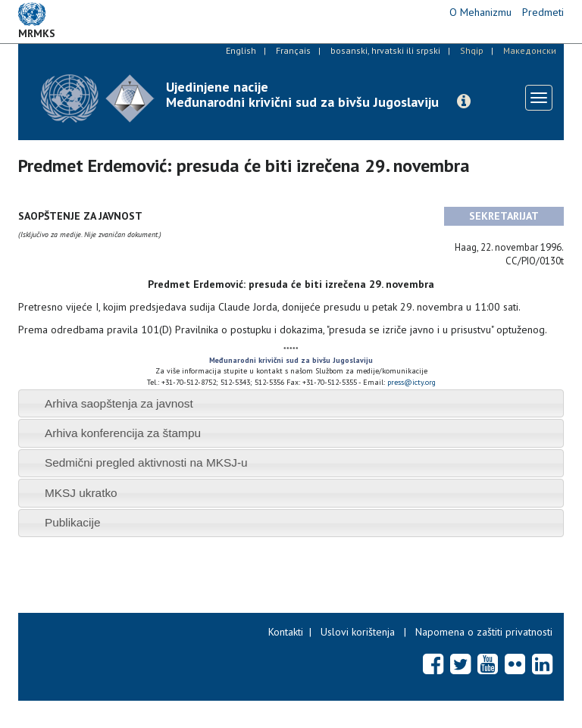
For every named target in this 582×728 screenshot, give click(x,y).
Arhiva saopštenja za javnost (119, 403)
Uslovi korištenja (358, 632)
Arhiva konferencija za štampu (123, 433)
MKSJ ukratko (81, 493)
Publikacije (73, 522)
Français (293, 50)
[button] (464, 102)
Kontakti (286, 632)
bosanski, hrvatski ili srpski (385, 50)
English (241, 50)
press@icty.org (411, 382)
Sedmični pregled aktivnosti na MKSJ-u (146, 462)
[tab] (291, 403)
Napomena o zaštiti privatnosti (484, 632)
